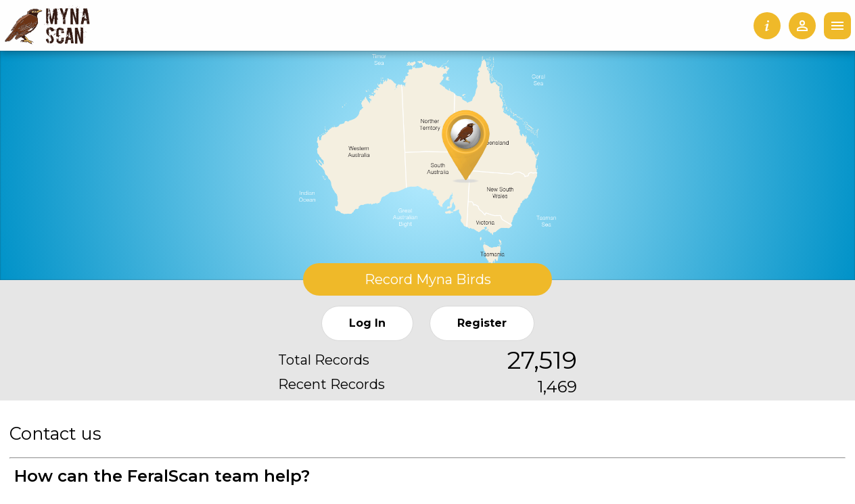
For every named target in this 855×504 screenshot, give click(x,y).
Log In (367, 323)
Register (482, 323)
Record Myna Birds (428, 279)
